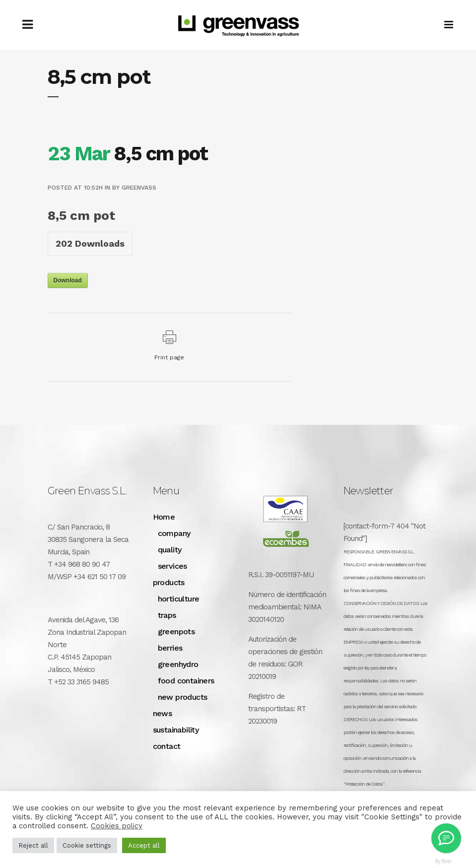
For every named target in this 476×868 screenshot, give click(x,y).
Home (164, 517)
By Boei (443, 861)
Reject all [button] (33, 845)
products (169, 582)
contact (167, 746)
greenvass (139, 188)
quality (170, 550)
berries (170, 648)
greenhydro (178, 664)
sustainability (176, 730)
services (172, 566)
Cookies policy (117, 826)
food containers (186, 681)
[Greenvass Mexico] (446, 838)
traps (167, 615)
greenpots (176, 632)
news (163, 713)
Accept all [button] (144, 845)
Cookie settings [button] (87, 845)
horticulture (179, 599)
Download (68, 280)
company (174, 533)
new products (183, 697)
